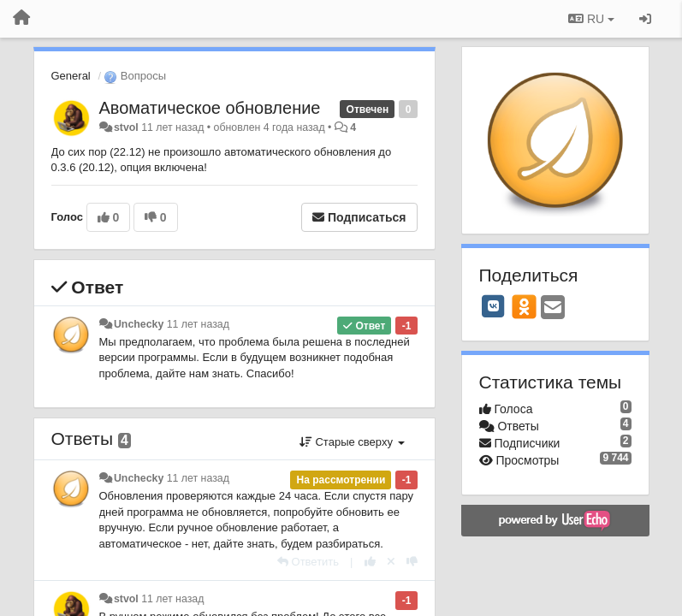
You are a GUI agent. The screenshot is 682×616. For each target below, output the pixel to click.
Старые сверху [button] (352, 442)
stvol (126, 127)
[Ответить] (308, 562)
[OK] (524, 306)
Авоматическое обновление (210, 108)
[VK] (494, 306)
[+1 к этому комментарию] (370, 562)
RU (591, 19)
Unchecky (139, 324)
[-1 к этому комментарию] (412, 562)
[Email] (553, 308)
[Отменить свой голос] (391, 562)
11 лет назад (198, 324)
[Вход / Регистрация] (645, 19)
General (71, 76)
